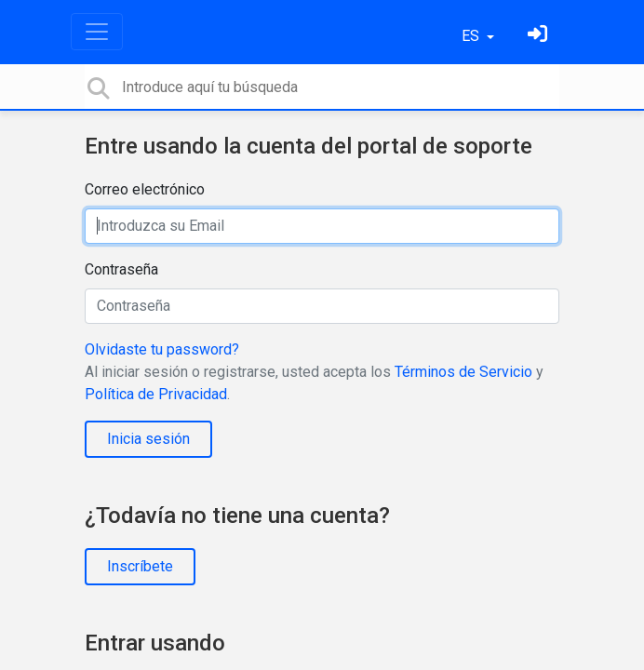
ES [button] (472, 36)
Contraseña (121, 269)
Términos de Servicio (463, 372)
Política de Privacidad (156, 394)
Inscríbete (140, 566)
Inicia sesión (148, 439)
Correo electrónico (145, 189)
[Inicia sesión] (540, 36)
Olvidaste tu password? (162, 349)
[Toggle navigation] (97, 32)
